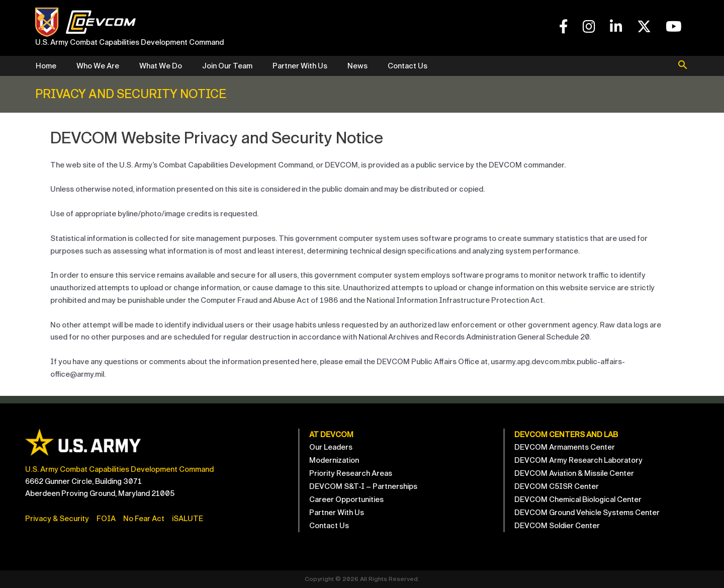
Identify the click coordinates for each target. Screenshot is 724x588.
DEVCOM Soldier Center (557, 526)
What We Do (161, 66)
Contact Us (408, 66)
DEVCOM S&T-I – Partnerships (363, 486)
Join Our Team (227, 66)
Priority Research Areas (351, 473)
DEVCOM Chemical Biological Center (578, 499)
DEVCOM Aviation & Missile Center (574, 473)
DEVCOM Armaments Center (565, 447)
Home (46, 66)
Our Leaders (331, 447)
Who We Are (98, 66)
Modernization (334, 460)
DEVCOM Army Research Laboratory (578, 460)
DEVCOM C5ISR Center (557, 486)
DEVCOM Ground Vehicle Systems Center (587, 513)
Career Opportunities (346, 499)
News (357, 66)
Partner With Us (300, 66)
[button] (683, 66)
